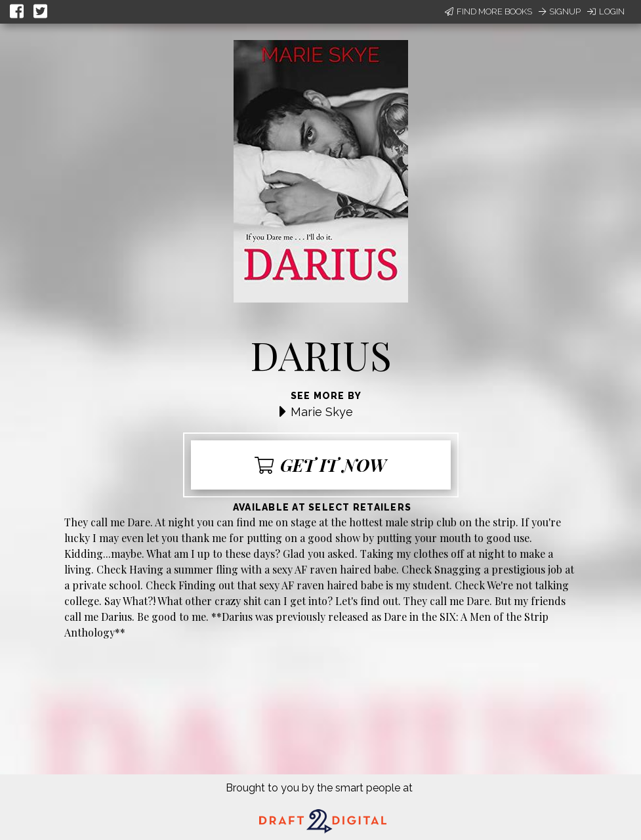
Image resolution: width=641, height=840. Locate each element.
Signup (560, 11)
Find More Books (488, 11)
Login (606, 11)
